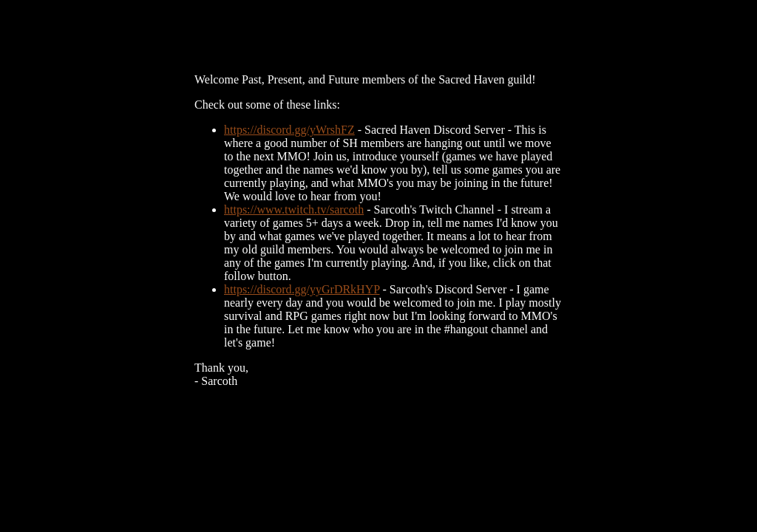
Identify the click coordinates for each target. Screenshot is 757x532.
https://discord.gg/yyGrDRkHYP (302, 289)
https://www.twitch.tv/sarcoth (294, 209)
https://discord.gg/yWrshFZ (289, 130)
